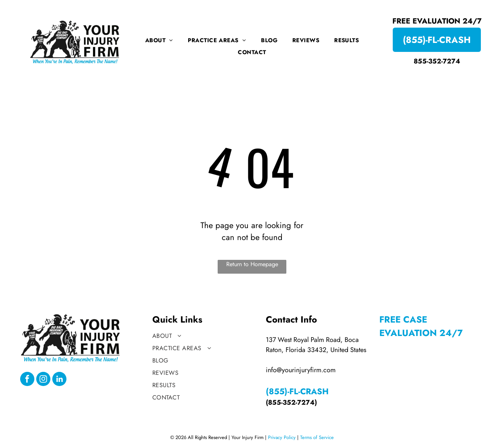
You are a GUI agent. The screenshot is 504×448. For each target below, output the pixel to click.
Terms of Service (317, 437)
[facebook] (27, 380)
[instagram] (43, 380)
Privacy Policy (282, 437)
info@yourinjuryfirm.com (301, 370)
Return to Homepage (252, 264)
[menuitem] (159, 40)
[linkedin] (59, 380)
